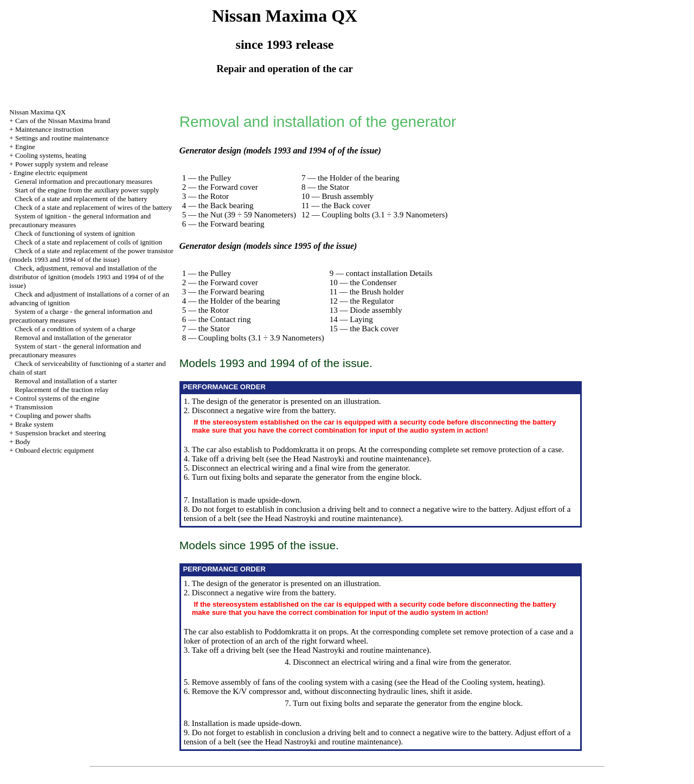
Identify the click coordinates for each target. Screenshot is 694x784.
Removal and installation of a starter (66, 381)
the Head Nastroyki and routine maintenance (354, 459)
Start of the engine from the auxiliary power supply (87, 190)
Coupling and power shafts (53, 416)
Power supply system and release (62, 164)
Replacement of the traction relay (62, 390)
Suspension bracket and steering (60, 433)
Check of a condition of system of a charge (75, 329)
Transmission (34, 407)
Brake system (34, 424)
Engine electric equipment (50, 173)
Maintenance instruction (49, 129)
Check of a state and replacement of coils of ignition (88, 242)
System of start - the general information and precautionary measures (75, 351)
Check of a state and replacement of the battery (81, 199)
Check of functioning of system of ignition (75, 233)
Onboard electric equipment (54, 450)
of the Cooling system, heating (491, 682)
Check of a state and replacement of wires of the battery (93, 207)
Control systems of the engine (57, 398)
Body (23, 442)
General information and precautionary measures (83, 181)
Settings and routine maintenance (62, 138)
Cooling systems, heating (51, 155)
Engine (25, 147)
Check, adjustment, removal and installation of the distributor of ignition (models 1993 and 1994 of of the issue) (86, 277)
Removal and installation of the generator (73, 338)
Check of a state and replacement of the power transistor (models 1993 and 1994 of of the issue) (91, 255)
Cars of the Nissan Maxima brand (63, 121)
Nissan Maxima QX (37, 112)
